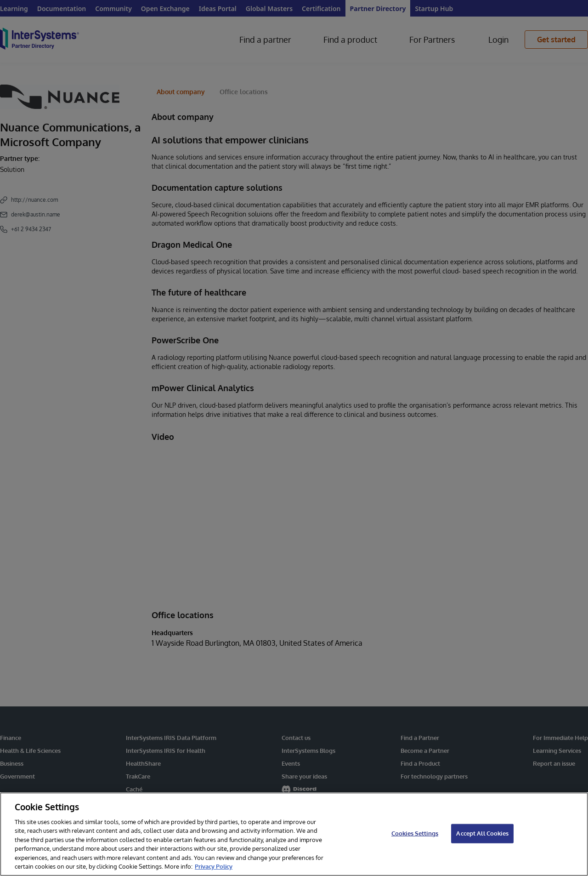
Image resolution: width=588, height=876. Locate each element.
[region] (294, 834)
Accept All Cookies (482, 833)
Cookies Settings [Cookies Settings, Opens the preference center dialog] (415, 833)
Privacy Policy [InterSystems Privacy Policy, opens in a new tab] (214, 866)
